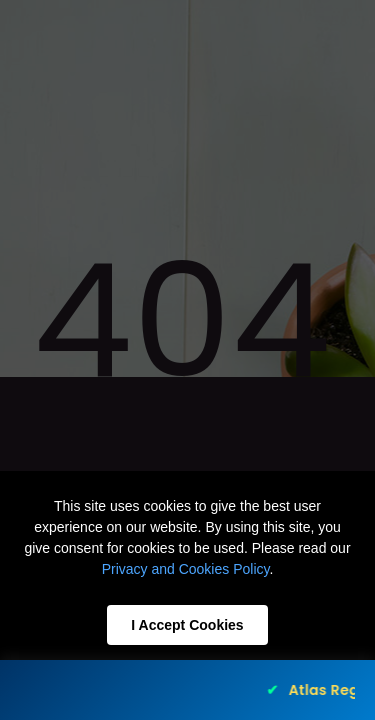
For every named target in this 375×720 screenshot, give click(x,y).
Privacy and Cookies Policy (186, 569)
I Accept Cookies (187, 625)
